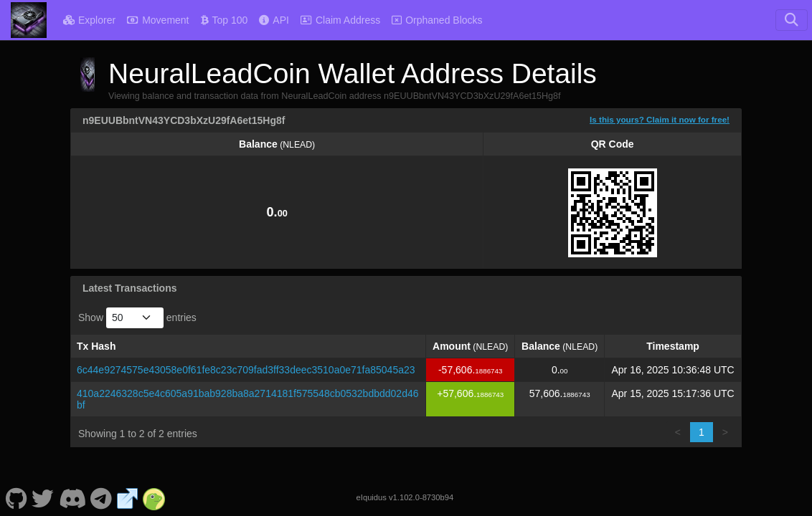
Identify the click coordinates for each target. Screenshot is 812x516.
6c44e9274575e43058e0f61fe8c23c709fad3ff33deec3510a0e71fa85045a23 (246, 370)
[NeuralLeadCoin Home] (29, 20)
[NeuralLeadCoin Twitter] (43, 497)
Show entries (137, 318)
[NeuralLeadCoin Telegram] (101, 497)
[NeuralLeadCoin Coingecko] (154, 497)
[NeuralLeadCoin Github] (16, 497)
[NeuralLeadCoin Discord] (72, 497)
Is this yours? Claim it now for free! (660, 119)
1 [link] (702, 432)
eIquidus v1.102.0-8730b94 (405, 497)
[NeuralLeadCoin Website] (128, 497)
